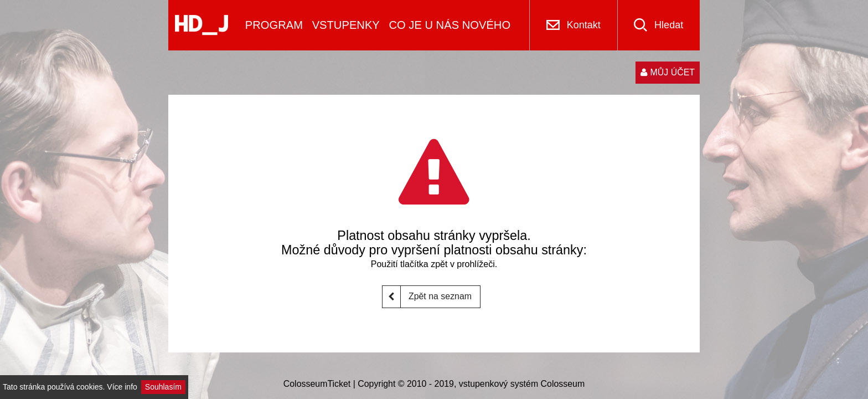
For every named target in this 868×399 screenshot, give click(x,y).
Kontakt (584, 25)
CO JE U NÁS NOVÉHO (449, 25)
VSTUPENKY (346, 25)
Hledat (669, 25)
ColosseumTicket (317, 384)
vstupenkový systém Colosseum (522, 384)
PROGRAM (274, 25)
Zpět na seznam (427, 297)
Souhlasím (163, 387)
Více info (122, 387)
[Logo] (201, 25)
